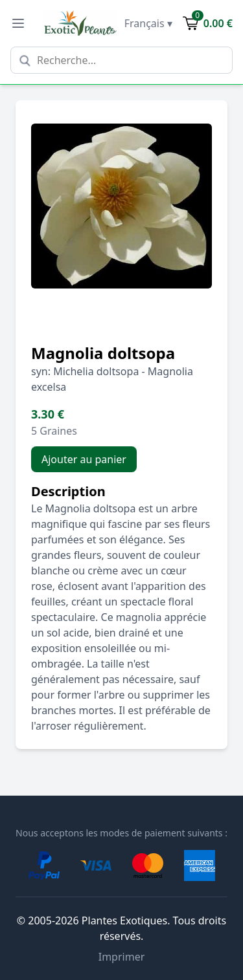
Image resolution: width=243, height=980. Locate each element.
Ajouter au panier (84, 459)
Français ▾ (148, 23)
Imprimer (122, 957)
